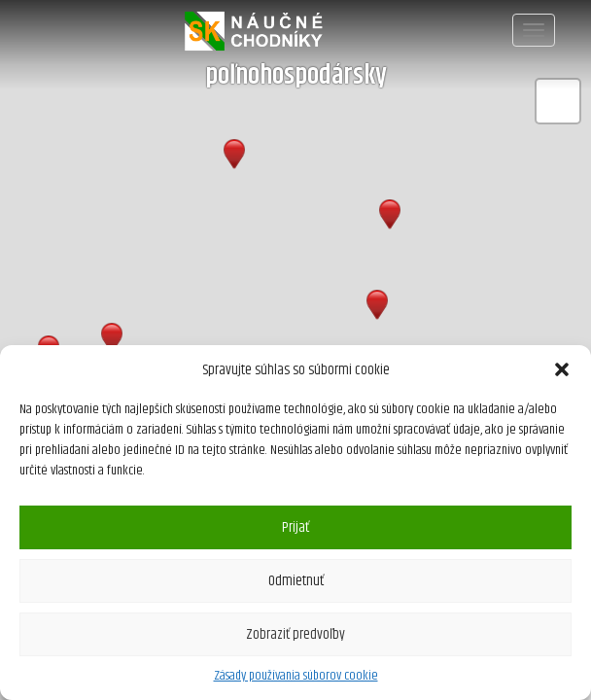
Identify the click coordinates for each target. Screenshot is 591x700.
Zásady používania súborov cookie (296, 676)
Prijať (295, 527)
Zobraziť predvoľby (295, 634)
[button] (562, 369)
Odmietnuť (296, 581)
